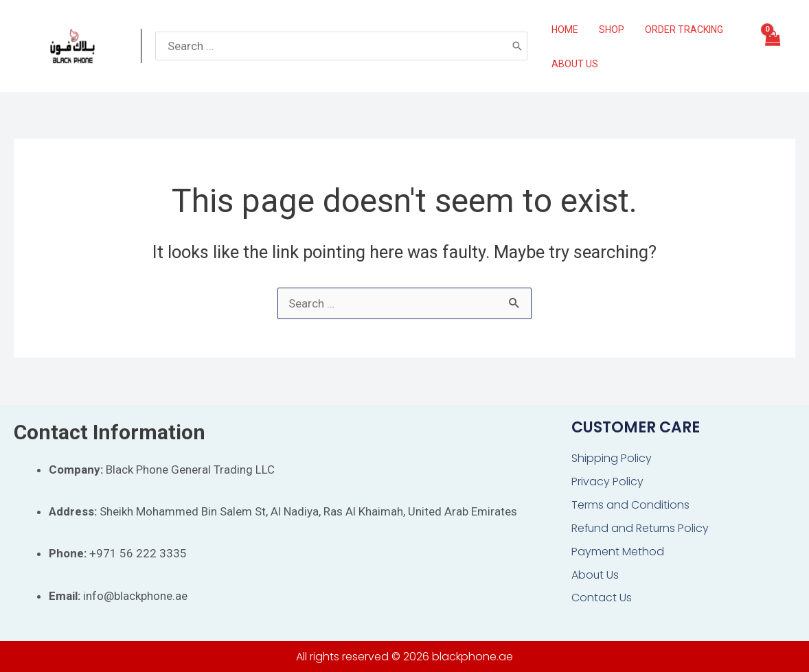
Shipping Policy (612, 458)
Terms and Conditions (630, 505)
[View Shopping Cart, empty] (772, 46)
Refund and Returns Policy (641, 528)
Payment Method (618, 552)
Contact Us (602, 598)
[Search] (517, 46)
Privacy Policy (607, 482)
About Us (595, 575)
